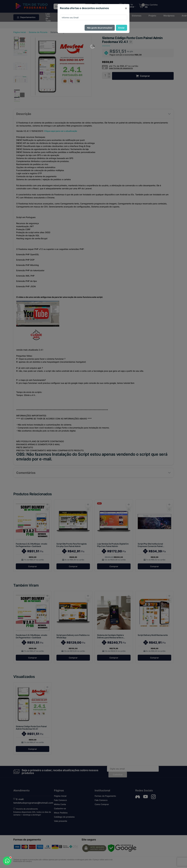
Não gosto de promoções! (100, 28)
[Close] (126, 8)
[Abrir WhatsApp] (7, 861)
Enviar (122, 28)
